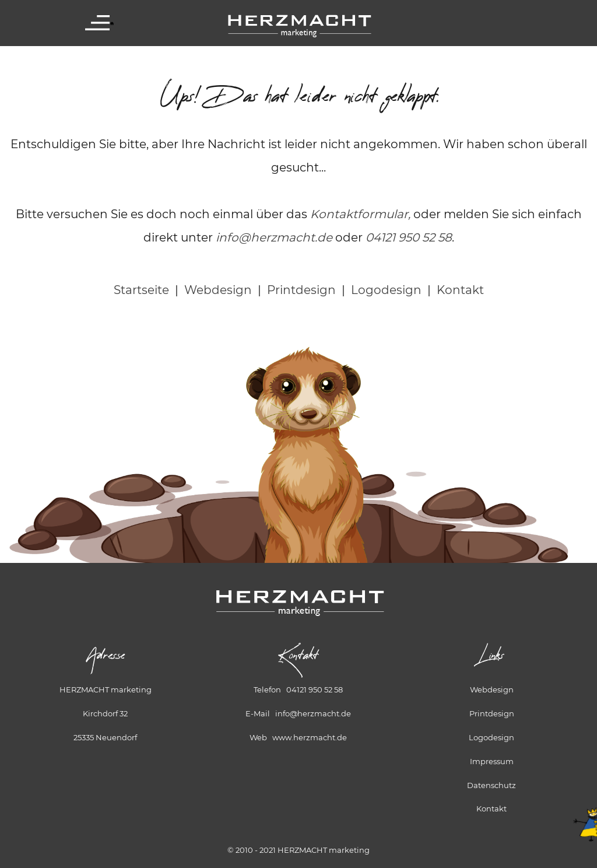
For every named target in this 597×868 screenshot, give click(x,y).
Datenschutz (491, 785)
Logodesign (386, 290)
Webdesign (218, 290)
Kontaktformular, (360, 214)
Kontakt (460, 290)
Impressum (492, 761)
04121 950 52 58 (409, 237)
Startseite (141, 290)
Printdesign (301, 290)
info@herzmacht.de (274, 237)
